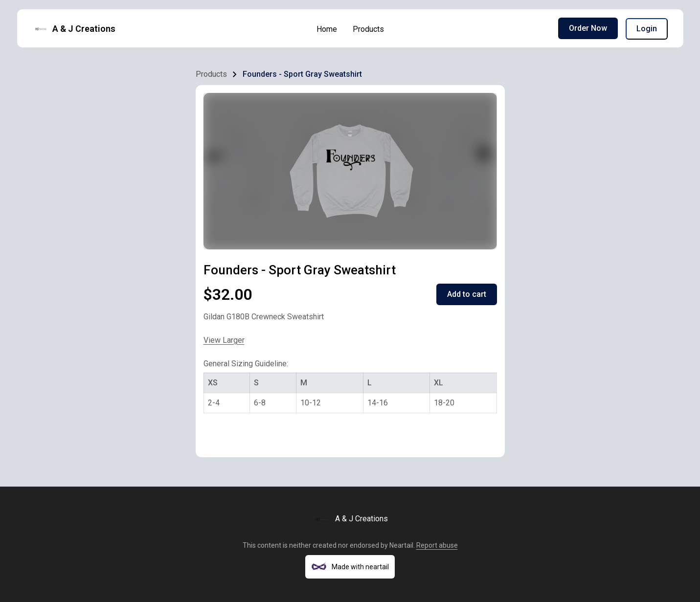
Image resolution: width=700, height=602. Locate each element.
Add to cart (467, 294)
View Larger (224, 340)
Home (327, 29)
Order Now (588, 28)
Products (368, 29)
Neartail (401, 545)
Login (647, 29)
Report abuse (437, 545)
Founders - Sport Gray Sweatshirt (302, 74)
